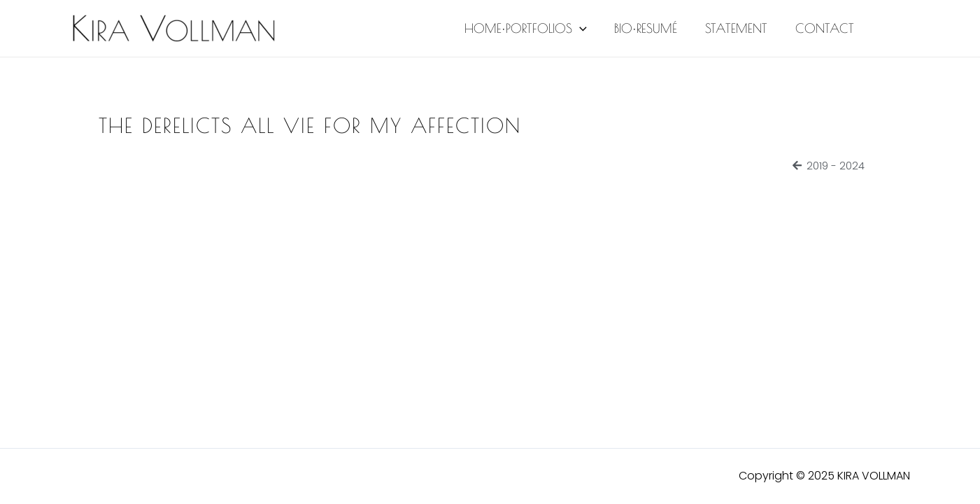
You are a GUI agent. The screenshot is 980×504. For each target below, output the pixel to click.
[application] (589, 29)
